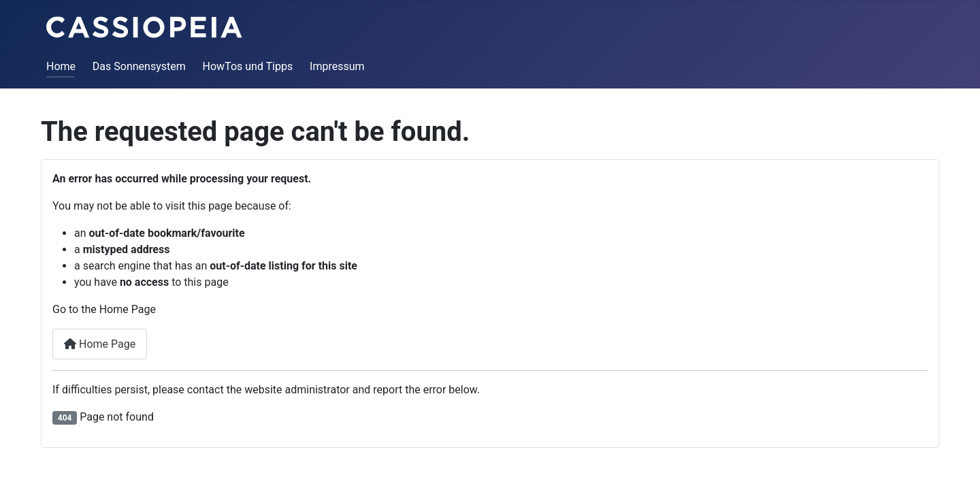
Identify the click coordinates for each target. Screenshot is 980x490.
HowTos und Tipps (248, 66)
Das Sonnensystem (139, 66)
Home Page (100, 344)
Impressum (337, 66)
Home (61, 66)
